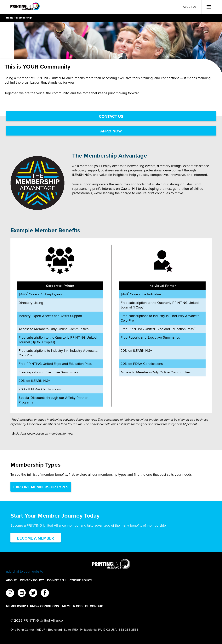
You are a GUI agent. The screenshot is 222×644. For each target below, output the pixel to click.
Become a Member (35, 538)
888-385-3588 (128, 630)
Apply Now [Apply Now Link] (111, 131)
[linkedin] (22, 593)
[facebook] (45, 593)
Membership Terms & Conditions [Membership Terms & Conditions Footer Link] (32, 606)
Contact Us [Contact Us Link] (111, 116)
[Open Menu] (209, 7)
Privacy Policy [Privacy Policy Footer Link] (32, 580)
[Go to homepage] (111, 566)
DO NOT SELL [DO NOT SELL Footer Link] (57, 580)
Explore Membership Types (41, 487)
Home (10, 18)
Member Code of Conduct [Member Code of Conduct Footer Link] (84, 606)
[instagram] (10, 593)
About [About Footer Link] (11, 580)
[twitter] (33, 593)
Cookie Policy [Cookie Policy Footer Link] (81, 580)
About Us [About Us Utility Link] (190, 7)
